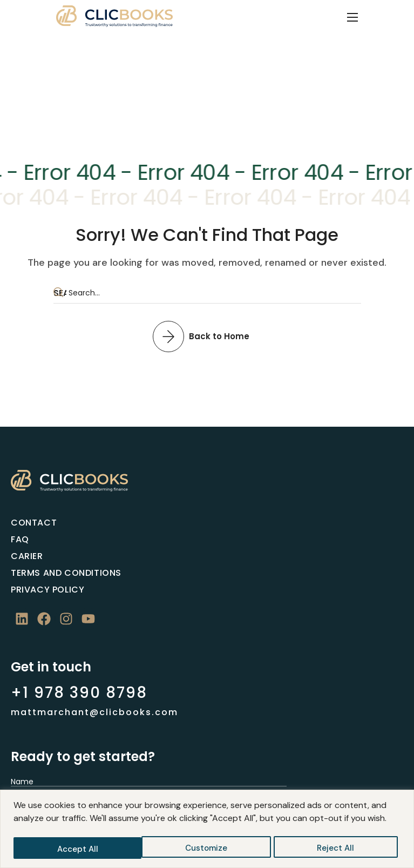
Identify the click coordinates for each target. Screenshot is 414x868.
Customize (78, 849)
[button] (207, 336)
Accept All (337, 849)
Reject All (208, 849)
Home (185, 91)
